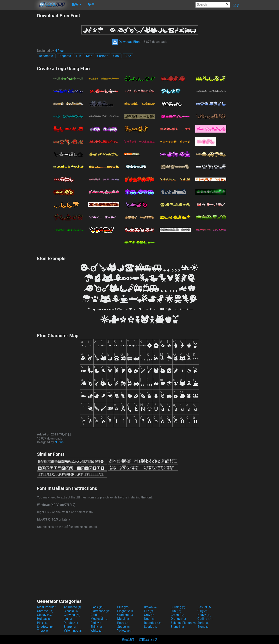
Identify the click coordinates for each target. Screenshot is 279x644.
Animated (72, 607)
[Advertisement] (18, 71)
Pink (43, 623)
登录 (236, 5)
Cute (128, 56)
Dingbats (65, 56)
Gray (149, 615)
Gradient (125, 615)
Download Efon (126, 42)
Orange (178, 619)
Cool (116, 56)
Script (203, 623)
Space (123, 627)
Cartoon (103, 56)
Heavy (204, 615)
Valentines (73, 631)
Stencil (177, 627)
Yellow (124, 631)
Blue (123, 607)
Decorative (46, 56)
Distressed (100, 611)
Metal (123, 619)
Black (97, 607)
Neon (150, 619)
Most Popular (46, 607)
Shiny (96, 627)
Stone (203, 627)
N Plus (59, 51)
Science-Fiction (183, 623)
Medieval (99, 619)
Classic (71, 611)
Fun (78, 56)
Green (177, 615)
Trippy (43, 631)
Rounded (153, 623)
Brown (150, 607)
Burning (178, 607)
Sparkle (151, 627)
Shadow (45, 627)
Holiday (44, 619)
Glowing (72, 615)
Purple (71, 623)
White (96, 631)
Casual (204, 607)
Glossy (44, 615)
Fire (149, 611)
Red (96, 623)
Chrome (45, 611)
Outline (205, 619)
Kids (89, 56)
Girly (202, 611)
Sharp (70, 627)
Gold (96, 615)
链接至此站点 (148, 639)
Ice (68, 619)
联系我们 (128, 639)
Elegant (125, 611)
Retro (123, 623)
